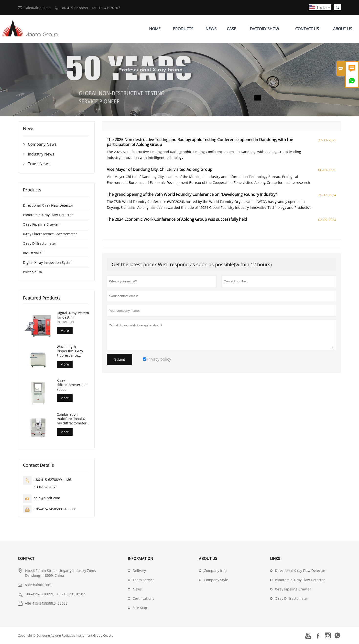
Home (155, 29)
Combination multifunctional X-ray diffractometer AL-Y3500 (72, 419)
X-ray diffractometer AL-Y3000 (72, 385)
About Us (343, 29)
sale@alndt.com (38, 8)
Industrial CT (33, 253)
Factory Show (264, 29)
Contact (26, 558)
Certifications (143, 598)
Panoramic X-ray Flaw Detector (48, 215)
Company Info (215, 571)
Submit (120, 359)
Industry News (41, 154)
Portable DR (33, 272)
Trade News (39, 164)
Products (183, 29)
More (65, 330)
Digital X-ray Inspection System (48, 262)
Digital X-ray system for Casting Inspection (73, 317)
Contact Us (307, 29)
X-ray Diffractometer (40, 243)
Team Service (144, 580)
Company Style (216, 580)
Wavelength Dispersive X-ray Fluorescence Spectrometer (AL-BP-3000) (71, 351)
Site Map (140, 608)
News (211, 29)
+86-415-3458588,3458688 (55, 509)
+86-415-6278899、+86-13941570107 (90, 8)
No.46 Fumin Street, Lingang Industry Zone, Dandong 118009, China (60, 573)
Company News (42, 144)
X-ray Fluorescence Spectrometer (50, 234)
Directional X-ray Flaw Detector (48, 205)
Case (231, 29)
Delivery (139, 571)
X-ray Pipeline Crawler (41, 224)
